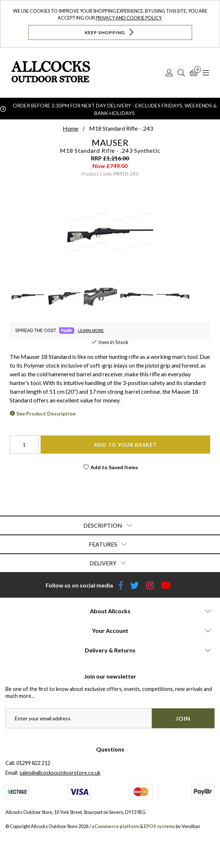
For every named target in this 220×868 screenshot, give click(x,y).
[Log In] (169, 73)
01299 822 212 (33, 763)
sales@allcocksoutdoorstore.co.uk (60, 773)
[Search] (181, 73)
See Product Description (46, 413)
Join (183, 718)
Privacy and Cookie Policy (128, 18)
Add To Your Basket (125, 445)
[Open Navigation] (206, 73)
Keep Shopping (110, 32)
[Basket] (194, 73)
